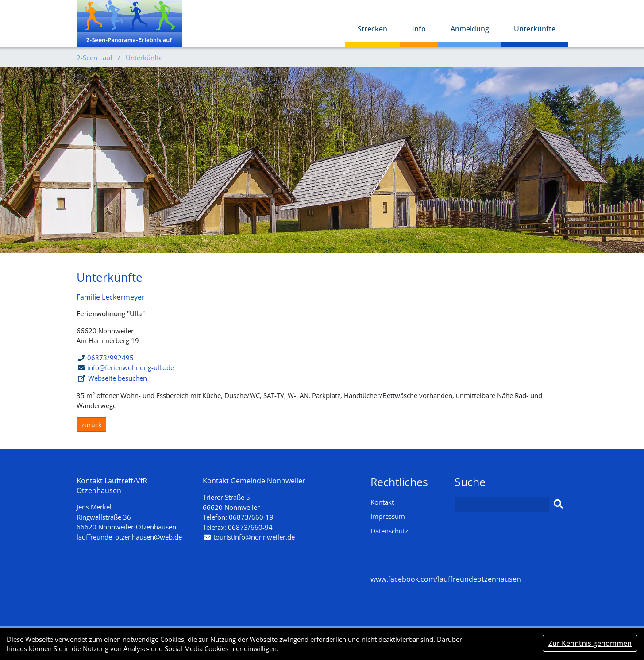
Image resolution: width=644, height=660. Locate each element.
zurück (91, 425)
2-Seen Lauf (95, 58)
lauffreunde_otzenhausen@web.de (129, 537)
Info (419, 29)
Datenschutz (389, 531)
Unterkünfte (535, 29)
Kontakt (382, 502)
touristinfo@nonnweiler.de (254, 537)
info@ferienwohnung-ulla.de (131, 367)
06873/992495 (106, 358)
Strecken (372, 29)
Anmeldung (470, 29)
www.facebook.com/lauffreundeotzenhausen (446, 579)
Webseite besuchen (118, 378)
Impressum (388, 516)
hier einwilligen (253, 648)
